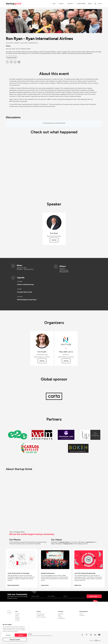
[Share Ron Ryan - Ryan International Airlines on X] (11, 62)
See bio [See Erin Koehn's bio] (42, 361)
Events (61, 4)
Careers (81, 614)
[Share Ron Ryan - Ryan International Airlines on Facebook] (7, 62)
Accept (21, 635)
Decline (8, 635)
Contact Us (82, 615)
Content (70, 4)
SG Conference (40, 614)
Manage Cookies (15, 640)
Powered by (95, 641)
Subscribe (93, 596)
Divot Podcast (61, 619)
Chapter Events (40, 615)
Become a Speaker (41, 617)
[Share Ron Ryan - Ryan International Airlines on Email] (19, 62)
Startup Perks (81, 4)
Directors (17, 620)
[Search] (95, 4)
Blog (59, 615)
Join (54, 4)
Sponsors (17, 619)
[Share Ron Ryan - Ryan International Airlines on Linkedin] (15, 62)
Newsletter (61, 614)
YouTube (60, 617)
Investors (17, 614)
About (90, 4)
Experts (17, 615)
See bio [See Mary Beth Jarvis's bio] (66, 361)
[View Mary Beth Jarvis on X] (66, 348)
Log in (100, 4)
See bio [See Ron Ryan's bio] (54, 240)
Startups (17, 617)
